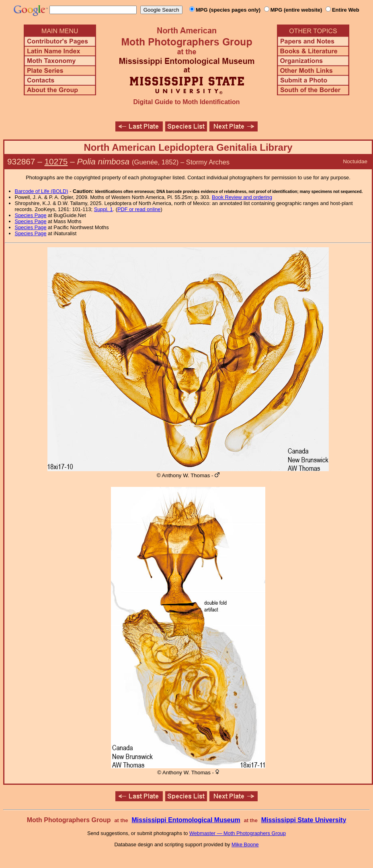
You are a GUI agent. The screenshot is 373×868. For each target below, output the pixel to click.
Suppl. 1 (103, 209)
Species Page (31, 215)
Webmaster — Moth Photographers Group (238, 833)
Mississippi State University (304, 820)
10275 (56, 161)
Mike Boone (245, 844)
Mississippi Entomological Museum (186, 820)
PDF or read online (139, 209)
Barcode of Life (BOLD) (42, 191)
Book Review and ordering (242, 197)
